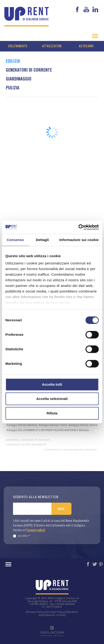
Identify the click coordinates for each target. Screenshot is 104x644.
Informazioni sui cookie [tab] (79, 240)
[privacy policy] (36, 530)
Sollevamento (18, 46)
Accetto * (21, 536)
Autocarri (86, 46)
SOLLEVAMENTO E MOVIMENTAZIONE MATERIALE (70, 450)
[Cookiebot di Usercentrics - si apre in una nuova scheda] (78, 227)
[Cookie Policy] (56, 612)
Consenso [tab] (15, 240)
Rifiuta (52, 413)
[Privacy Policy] (36, 612)
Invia (61, 509)
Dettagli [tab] (42, 240)
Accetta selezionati (52, 399)
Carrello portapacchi (34, 445)
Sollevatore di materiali (35, 440)
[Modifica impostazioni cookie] (58, 613)
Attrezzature (52, 46)
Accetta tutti (52, 384)
